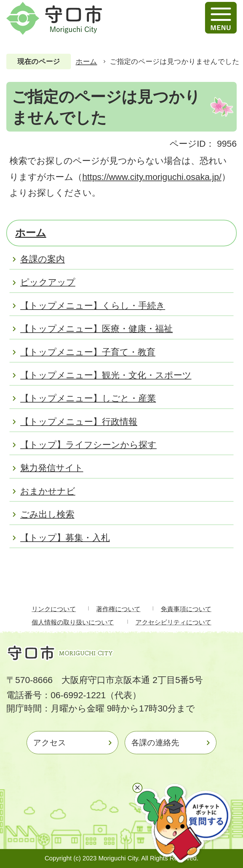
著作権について (118, 609)
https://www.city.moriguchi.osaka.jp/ (152, 177)
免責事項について (186, 609)
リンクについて (54, 609)
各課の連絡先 (155, 742)
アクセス (50, 742)
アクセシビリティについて (173, 622)
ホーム (86, 62)
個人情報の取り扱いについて (73, 622)
